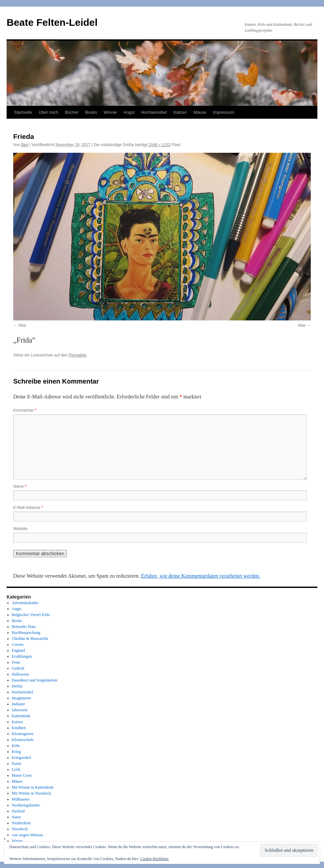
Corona (18, 644)
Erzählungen (22, 656)
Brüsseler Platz (24, 627)
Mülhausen (21, 799)
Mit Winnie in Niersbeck (32, 793)
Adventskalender (25, 603)
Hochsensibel (154, 112)
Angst (129, 112)
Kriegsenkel (21, 758)
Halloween (20, 674)
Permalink (77, 355)
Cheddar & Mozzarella (30, 639)
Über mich (48, 112)
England (19, 650)
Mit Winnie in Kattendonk (33, 787)
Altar (22, 325)
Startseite (23, 112)
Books (91, 112)
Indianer (19, 704)
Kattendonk (21, 716)
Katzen (180, 112)
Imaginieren (21, 698)
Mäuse (200, 112)
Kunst (17, 764)
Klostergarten (23, 734)
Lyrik (16, 769)
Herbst (17, 686)
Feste (16, 662)
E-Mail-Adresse (28, 508)
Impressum (223, 112)
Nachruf (18, 811)
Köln (16, 746)
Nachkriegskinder (26, 805)
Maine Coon (22, 775)
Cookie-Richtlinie (154, 859)
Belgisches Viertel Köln (31, 615)
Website (20, 529)
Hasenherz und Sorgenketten (35, 680)
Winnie (110, 112)
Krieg (16, 752)
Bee (25, 145)
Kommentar (25, 410)
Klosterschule (23, 740)
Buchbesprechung (26, 633)
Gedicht (18, 668)
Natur (16, 817)
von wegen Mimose (28, 835)
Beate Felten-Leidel (52, 22)
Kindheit (19, 728)
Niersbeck (20, 829)
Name (20, 486)
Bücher (72, 112)
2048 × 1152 (160, 145)
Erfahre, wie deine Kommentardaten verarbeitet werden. (201, 576)
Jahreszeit (20, 710)
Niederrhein (21, 823)
